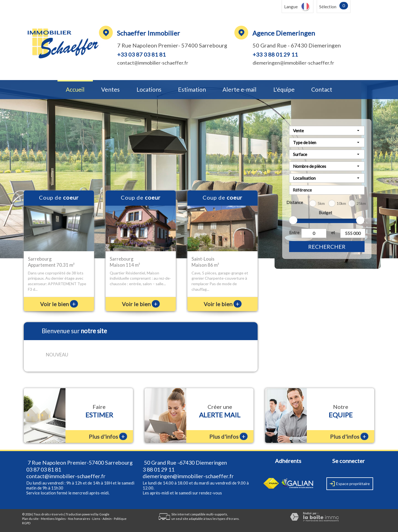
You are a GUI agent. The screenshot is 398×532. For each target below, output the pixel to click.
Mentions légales (53, 519)
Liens (96, 519)
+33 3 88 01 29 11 (275, 54)
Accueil (75, 90)
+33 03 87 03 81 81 (142, 54)
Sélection (328, 7)
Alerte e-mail (239, 90)
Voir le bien (59, 304)
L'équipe (284, 90)
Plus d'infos (108, 436)
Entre (294, 232)
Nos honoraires (79, 519)
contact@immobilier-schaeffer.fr (153, 63)
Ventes (110, 90)
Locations (149, 90)
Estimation (192, 90)
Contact (322, 90)
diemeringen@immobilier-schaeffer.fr (293, 63)
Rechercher (327, 247)
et (333, 232)
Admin (107, 519)
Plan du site (30, 519)
